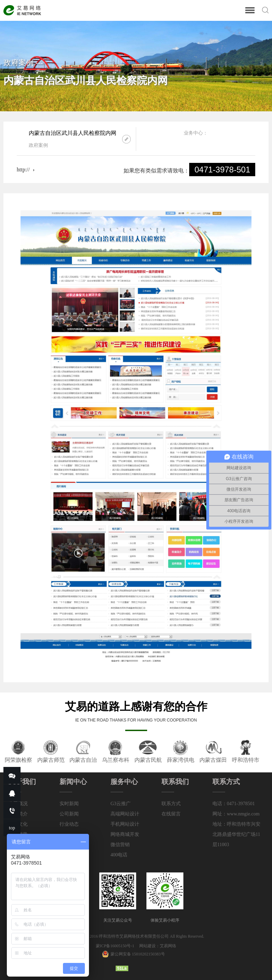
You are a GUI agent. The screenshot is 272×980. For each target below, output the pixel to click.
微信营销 (120, 845)
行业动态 (69, 824)
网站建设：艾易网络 (158, 946)
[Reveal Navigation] (250, 11)
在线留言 (171, 814)
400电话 (119, 855)
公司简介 (18, 814)
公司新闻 (69, 814)
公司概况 (18, 804)
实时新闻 (69, 804)
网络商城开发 (125, 834)
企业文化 (18, 824)
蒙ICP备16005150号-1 (116, 946)
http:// (23, 170)
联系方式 (171, 804)
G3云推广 (121, 804)
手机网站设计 (125, 824)
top (12, 828)
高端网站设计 (125, 814)
